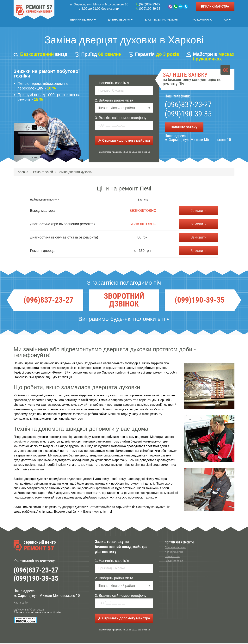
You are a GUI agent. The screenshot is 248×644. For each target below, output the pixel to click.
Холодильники (174, 552)
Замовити (199, 211)
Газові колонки (174, 561)
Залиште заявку (184, 128)
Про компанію (201, 20)
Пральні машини (175, 548)
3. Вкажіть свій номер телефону (121, 118)
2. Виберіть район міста (114, 101)
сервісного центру (26, 442)
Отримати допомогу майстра (124, 141)
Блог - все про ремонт (161, 20)
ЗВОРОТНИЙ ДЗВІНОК (124, 301)
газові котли (172, 557)
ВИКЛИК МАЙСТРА (215, 6)
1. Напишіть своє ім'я (112, 84)
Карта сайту (21, 603)
